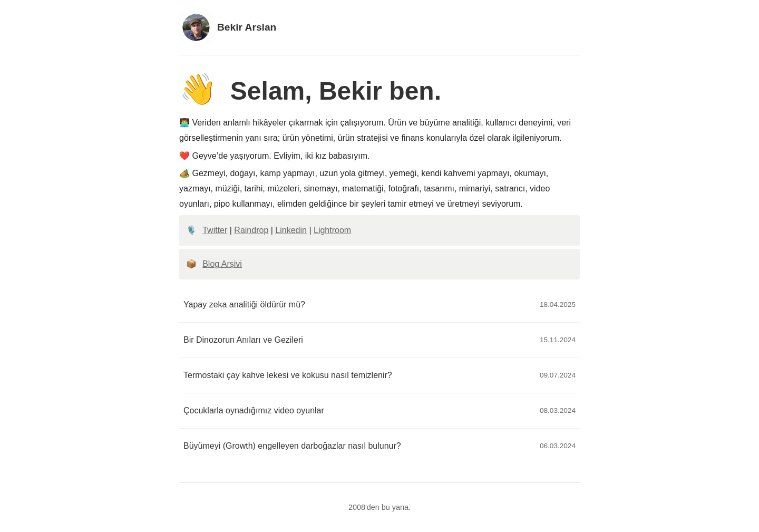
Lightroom (332, 230)
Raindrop (251, 230)
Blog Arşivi (222, 264)
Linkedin (291, 230)
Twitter (215, 230)
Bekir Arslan (228, 27)
